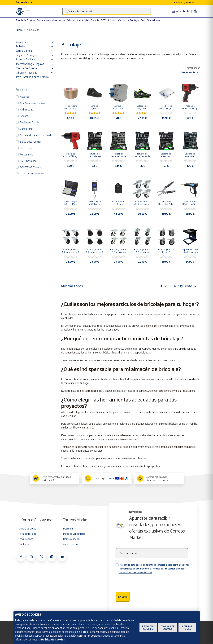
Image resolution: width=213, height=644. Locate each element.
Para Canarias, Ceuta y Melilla (32, 77)
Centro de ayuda (28, 529)
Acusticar (25, 97)
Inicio (19, 30)
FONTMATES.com (30, 167)
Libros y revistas (26, 59)
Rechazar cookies (148, 628)
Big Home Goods (30, 122)
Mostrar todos (72, 286)
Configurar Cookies (168, 628)
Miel (87, 20)
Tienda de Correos (25, 20)
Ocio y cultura (24, 51)
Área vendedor (71, 544)
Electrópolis (27, 148)
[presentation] (140, 582)
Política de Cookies (53, 640)
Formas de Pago (28, 534)
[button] (52, 42)
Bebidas (71, 20)
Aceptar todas (187, 628)
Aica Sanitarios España (32, 103)
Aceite (80, 20)
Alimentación (23, 42)
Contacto (24, 544)
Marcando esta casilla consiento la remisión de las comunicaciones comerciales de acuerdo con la (154, 569)
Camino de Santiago (129, 20)
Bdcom (24, 116)
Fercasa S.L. (27, 154)
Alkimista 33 (27, 110)
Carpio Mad (26, 129)
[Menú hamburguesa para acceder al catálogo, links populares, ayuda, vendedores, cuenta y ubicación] (28, 11)
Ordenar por (193, 68)
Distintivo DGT (98, 20)
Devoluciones (26, 539)
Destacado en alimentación (51, 20)
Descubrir (68, 529)
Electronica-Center (31, 142)
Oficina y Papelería (27, 73)
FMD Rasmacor (29, 161)
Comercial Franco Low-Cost (35, 135)
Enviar (123, 597)
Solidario (112, 20)
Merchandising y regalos (30, 64)
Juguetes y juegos (27, 55)
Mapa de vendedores (74, 534)
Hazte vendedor (72, 539)
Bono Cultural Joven (151, 20)
